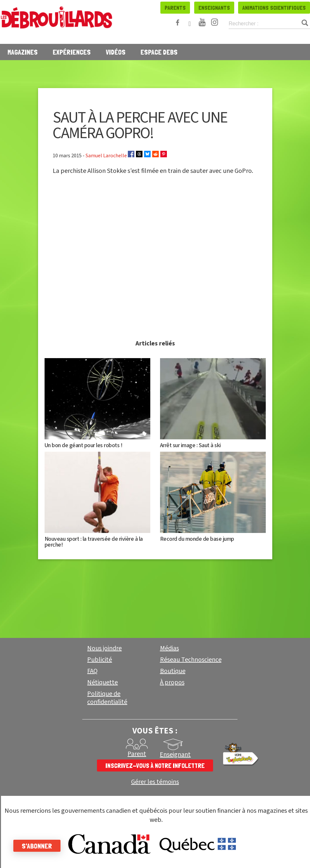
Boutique (173, 671)
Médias (169, 648)
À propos (172, 682)
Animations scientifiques (274, 8)
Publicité (100, 660)
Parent (137, 754)
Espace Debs (159, 52)
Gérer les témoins (155, 782)
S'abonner (40, 846)
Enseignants (214, 8)
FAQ (92, 671)
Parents (175, 8)
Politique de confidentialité (107, 698)
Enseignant (175, 755)
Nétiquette (102, 682)
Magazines (23, 52)
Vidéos (116, 52)
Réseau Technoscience (191, 660)
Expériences (72, 52)
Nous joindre (104, 648)
